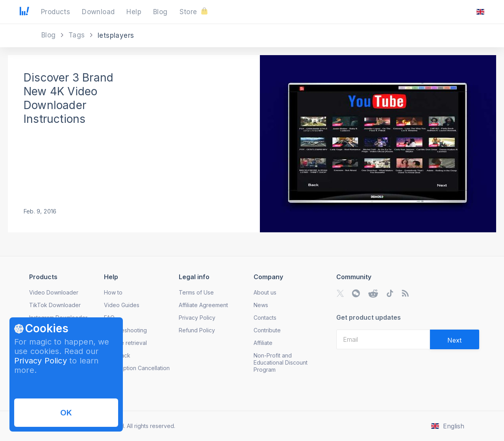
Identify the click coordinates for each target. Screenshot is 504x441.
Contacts (265, 318)
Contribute (267, 330)
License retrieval (125, 343)
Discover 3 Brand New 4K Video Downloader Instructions (69, 98)
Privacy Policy (41, 361)
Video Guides (122, 305)
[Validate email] (455, 339)
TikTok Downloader (55, 305)
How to (113, 292)
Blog (50, 35)
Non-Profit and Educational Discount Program (281, 362)
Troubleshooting (125, 330)
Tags (78, 35)
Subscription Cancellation (137, 368)
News (261, 305)
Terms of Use (196, 292)
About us (265, 292)
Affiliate (263, 343)
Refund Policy (197, 330)
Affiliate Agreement (203, 305)
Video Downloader (54, 292)
